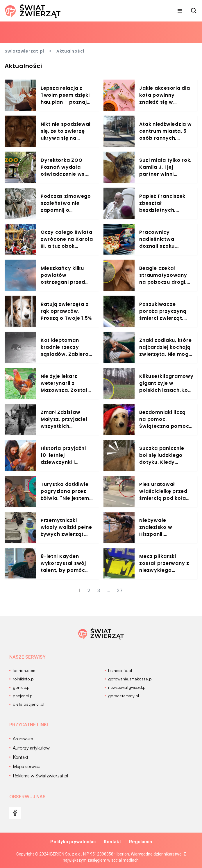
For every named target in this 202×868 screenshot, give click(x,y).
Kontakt (112, 842)
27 (120, 591)
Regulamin (141, 842)
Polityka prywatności (73, 842)
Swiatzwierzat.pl (24, 51)
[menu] (180, 11)
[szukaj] (194, 11)
